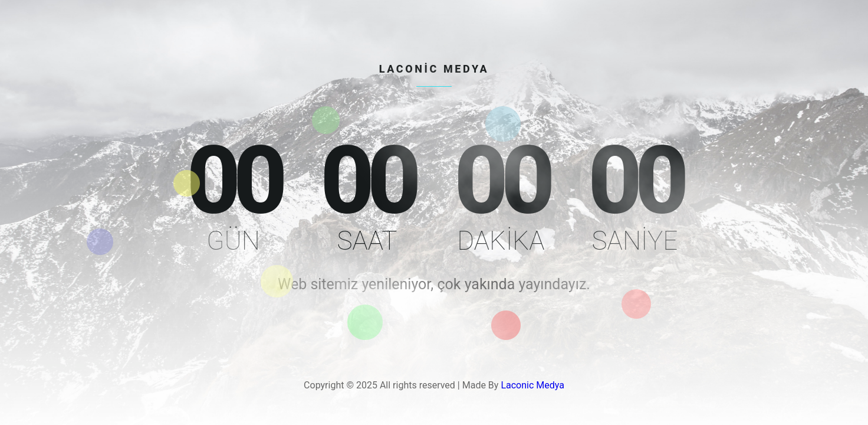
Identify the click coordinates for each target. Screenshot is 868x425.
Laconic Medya (532, 385)
